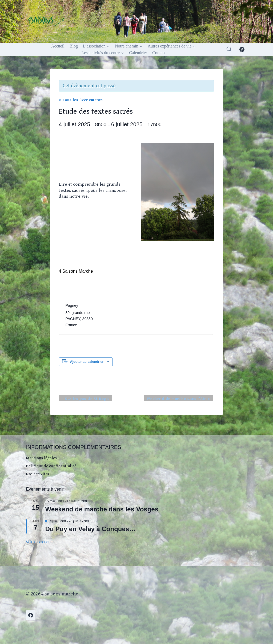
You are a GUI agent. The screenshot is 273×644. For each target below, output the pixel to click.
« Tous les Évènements (79, 100)
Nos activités (40, 472)
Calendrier (138, 53)
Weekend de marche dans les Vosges (102, 509)
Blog (74, 46)
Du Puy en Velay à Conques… (90, 528)
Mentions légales (44, 452)
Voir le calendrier (40, 541)
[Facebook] (242, 49)
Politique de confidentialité (55, 462)
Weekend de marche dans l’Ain (183, 399)
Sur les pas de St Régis (81, 399)
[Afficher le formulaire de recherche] (229, 49)
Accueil (58, 46)
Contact (159, 53)
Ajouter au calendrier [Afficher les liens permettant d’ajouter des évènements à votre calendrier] (87, 362)
